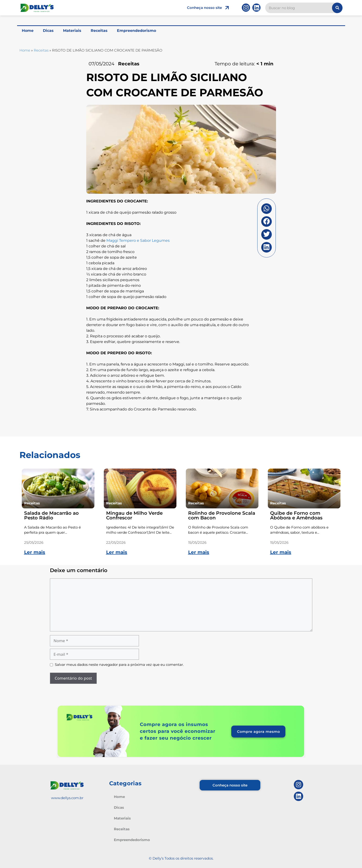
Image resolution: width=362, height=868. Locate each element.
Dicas (48, 31)
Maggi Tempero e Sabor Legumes (138, 240)
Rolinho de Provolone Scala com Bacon (222, 515)
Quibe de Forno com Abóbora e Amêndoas (296, 515)
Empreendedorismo (136, 31)
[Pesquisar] (337, 8)
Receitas (99, 31)
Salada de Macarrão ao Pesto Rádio (51, 515)
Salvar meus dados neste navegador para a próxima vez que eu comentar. (119, 665)
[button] (267, 209)
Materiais (72, 31)
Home (28, 31)
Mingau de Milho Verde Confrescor (134, 515)
